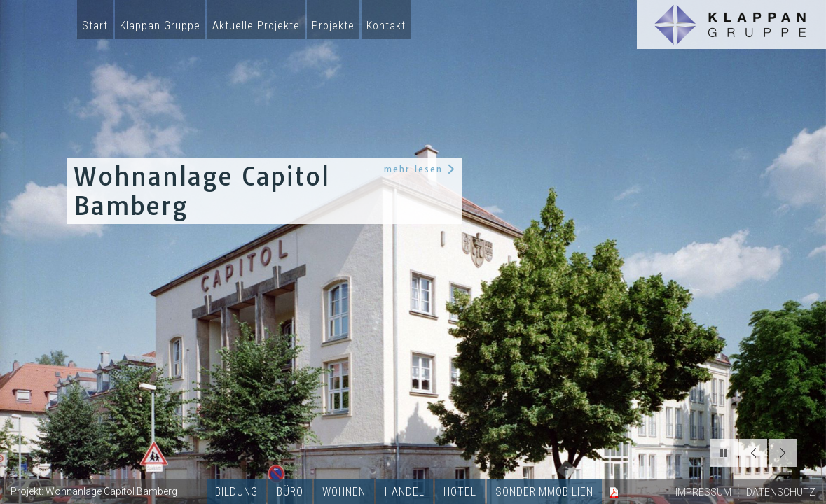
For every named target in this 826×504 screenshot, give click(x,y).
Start (95, 26)
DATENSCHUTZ (781, 492)
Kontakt (386, 26)
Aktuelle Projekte (256, 26)
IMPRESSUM (703, 492)
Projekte (333, 26)
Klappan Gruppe (160, 26)
